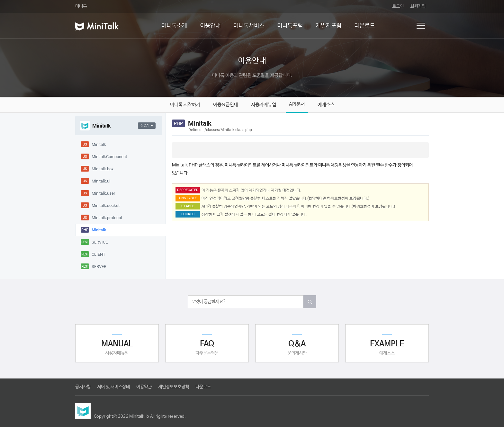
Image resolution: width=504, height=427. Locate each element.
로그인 (398, 6)
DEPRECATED (188, 190)
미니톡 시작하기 (185, 105)
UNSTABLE (188, 198)
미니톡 (81, 6)
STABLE (188, 206)
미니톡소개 (174, 26)
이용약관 (144, 387)
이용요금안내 (226, 105)
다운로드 (364, 26)
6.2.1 (147, 126)
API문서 (297, 104)
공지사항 (83, 387)
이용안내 (210, 26)
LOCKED (188, 214)
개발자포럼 (328, 26)
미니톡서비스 (249, 26)
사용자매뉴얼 (264, 105)
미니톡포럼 (290, 26)
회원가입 (418, 6)
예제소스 (326, 105)
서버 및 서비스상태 (113, 387)
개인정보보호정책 (174, 387)
